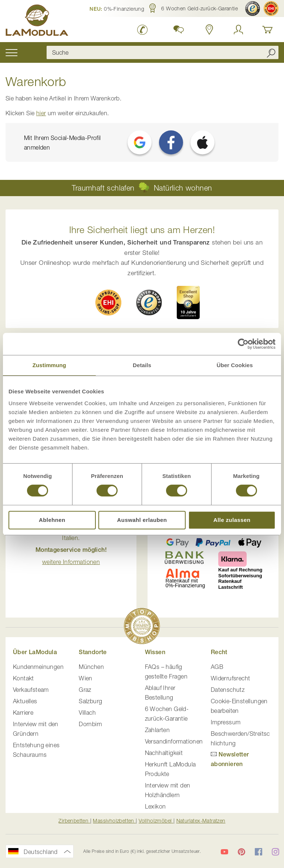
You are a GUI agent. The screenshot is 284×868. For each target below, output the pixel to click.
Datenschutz (228, 690)
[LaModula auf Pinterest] (241, 852)
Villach (87, 712)
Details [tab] (142, 365)
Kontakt (23, 678)
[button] (117, 8)
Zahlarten (158, 730)
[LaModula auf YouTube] (224, 852)
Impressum (226, 722)
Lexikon (155, 806)
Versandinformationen (174, 741)
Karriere (23, 712)
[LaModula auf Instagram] (275, 852)
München (91, 667)
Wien (86, 678)
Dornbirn (90, 724)
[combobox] (163, 52)
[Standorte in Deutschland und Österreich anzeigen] (209, 30)
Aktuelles (25, 701)
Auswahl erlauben (142, 520)
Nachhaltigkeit (164, 753)
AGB (217, 667)
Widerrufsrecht (231, 678)
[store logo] (37, 21)
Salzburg (90, 701)
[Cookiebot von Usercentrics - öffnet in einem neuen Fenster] (243, 344)
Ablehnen (52, 520)
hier (41, 113)
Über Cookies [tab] (235, 365)
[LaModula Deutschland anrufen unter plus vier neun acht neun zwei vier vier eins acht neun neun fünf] (143, 30)
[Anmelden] (239, 30)
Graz (85, 690)
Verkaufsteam (31, 690)
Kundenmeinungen (38, 667)
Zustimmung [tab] (49, 365)
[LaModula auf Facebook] (258, 852)
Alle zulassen (232, 520)
